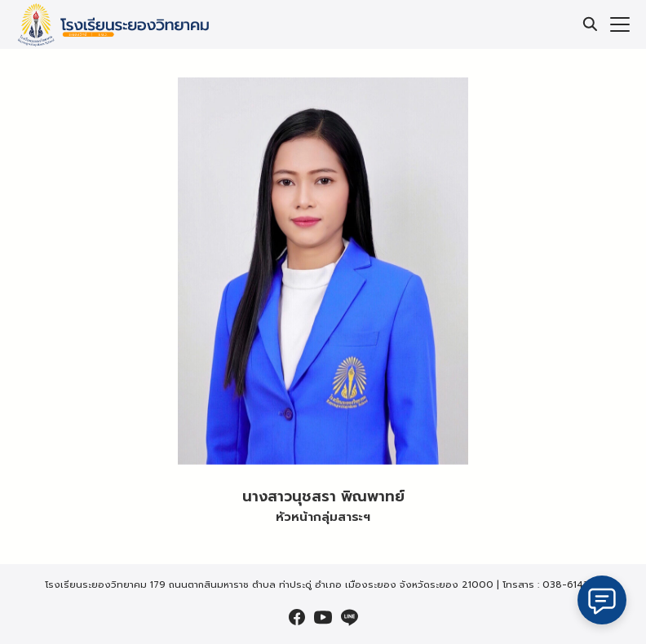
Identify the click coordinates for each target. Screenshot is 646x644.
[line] (349, 617)
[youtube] (323, 617)
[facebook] (297, 617)
